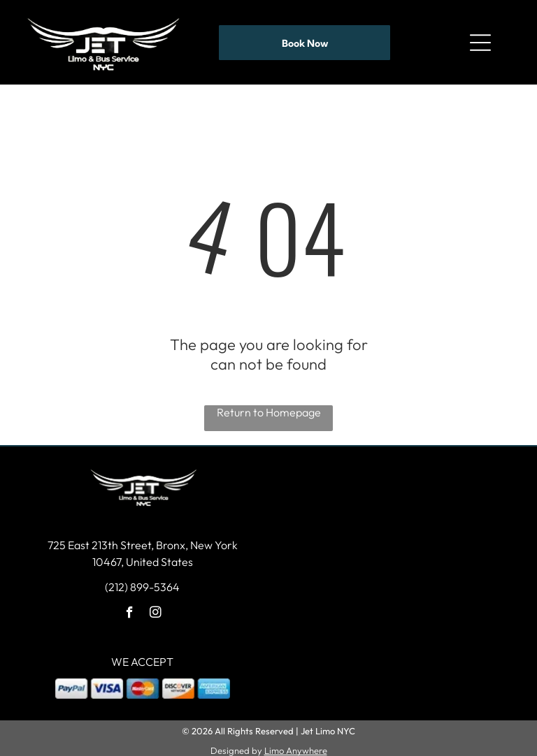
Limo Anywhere (296, 746)
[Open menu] (480, 40)
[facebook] (130, 609)
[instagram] (156, 609)
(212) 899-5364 (142, 582)
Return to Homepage (269, 407)
